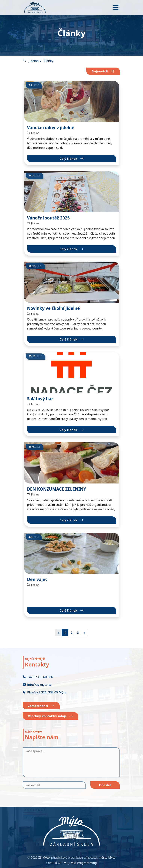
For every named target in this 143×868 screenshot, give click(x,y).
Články (48, 61)
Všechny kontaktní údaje (50, 716)
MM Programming (84, 863)
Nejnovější (103, 71)
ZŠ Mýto (44, 858)
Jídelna (34, 61)
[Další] (84, 633)
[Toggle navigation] (116, 7)
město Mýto (107, 858)
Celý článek (72, 159)
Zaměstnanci (41, 706)
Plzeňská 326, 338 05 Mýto (45, 692)
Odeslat (105, 785)
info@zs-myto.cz (37, 685)
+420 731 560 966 (38, 677)
